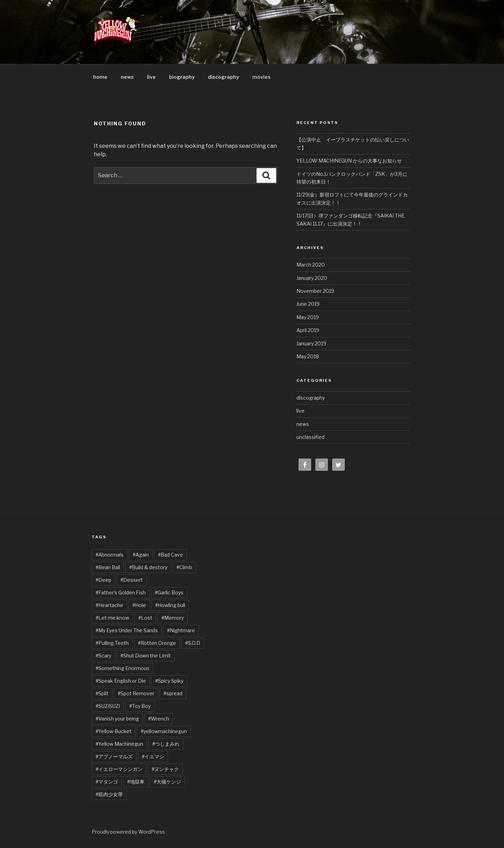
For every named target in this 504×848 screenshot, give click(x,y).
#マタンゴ (107, 782)
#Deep (103, 580)
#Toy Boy (140, 706)
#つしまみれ (166, 744)
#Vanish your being (117, 719)
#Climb (184, 567)
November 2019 (315, 291)
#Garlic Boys (169, 592)
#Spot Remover (136, 693)
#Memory (173, 618)
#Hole (139, 605)
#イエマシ (153, 756)
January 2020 (312, 278)
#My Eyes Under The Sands (127, 630)
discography (223, 77)
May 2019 (308, 317)
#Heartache (109, 605)
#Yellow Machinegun (119, 744)
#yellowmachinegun (164, 731)
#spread (173, 693)
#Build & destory (148, 567)
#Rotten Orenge (157, 643)
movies (261, 77)
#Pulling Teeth (112, 643)
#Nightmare (181, 630)
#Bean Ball (108, 567)
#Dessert (132, 580)
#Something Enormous (122, 668)
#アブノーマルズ (114, 756)
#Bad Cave (170, 555)
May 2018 (308, 356)
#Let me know (112, 618)
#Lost (145, 618)
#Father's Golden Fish (121, 592)
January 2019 (311, 343)
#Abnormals (110, 555)
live (151, 77)
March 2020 (311, 265)
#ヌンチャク (165, 769)
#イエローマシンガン (119, 769)
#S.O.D (193, 643)
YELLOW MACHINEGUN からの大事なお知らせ (349, 161)
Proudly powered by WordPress (128, 832)
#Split (102, 693)
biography (182, 77)
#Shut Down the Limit (146, 656)
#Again (141, 555)
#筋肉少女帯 (109, 794)
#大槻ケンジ (167, 782)
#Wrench (159, 719)
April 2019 (308, 330)
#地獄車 (136, 782)
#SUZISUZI (108, 706)
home (100, 77)
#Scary (103, 656)
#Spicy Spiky (169, 681)
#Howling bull (170, 605)
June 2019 (308, 304)
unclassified (310, 437)
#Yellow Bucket (114, 731)
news (127, 77)
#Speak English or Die (121, 681)
